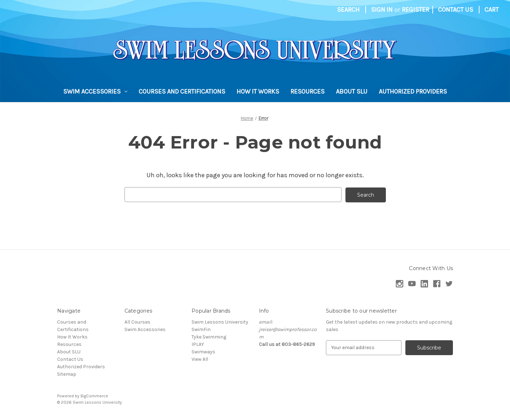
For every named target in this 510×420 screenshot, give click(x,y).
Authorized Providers (413, 91)
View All (200, 359)
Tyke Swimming (209, 337)
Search (348, 10)
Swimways (203, 351)
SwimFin (201, 329)
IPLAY (198, 344)
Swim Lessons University (220, 322)
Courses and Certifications (182, 91)
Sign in (382, 10)
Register (415, 10)
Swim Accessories (95, 91)
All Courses (137, 322)
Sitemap (67, 374)
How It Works (258, 91)
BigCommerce (94, 396)
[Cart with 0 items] (492, 10)
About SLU (352, 91)
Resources (307, 91)
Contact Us (456, 10)
